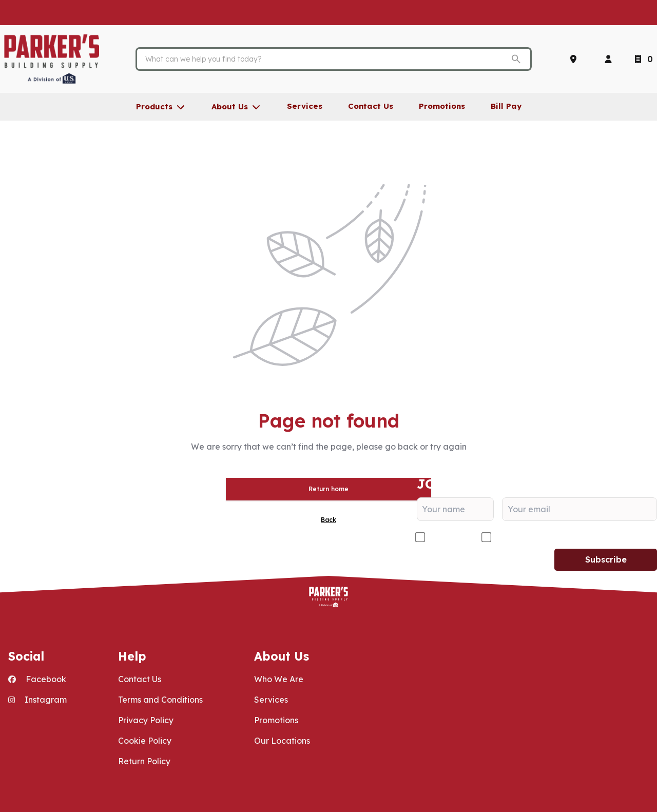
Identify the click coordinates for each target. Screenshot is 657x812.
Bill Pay (506, 106)
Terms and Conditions (160, 700)
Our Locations (282, 741)
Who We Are (279, 679)
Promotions (276, 720)
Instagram (37, 700)
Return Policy (144, 761)
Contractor (449, 537)
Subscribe (606, 559)
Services (271, 700)
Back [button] (328, 520)
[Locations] (575, 59)
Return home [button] (328, 489)
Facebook (37, 679)
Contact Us (140, 679)
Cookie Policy (145, 741)
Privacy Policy (146, 720)
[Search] (326, 59)
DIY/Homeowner (528, 537)
